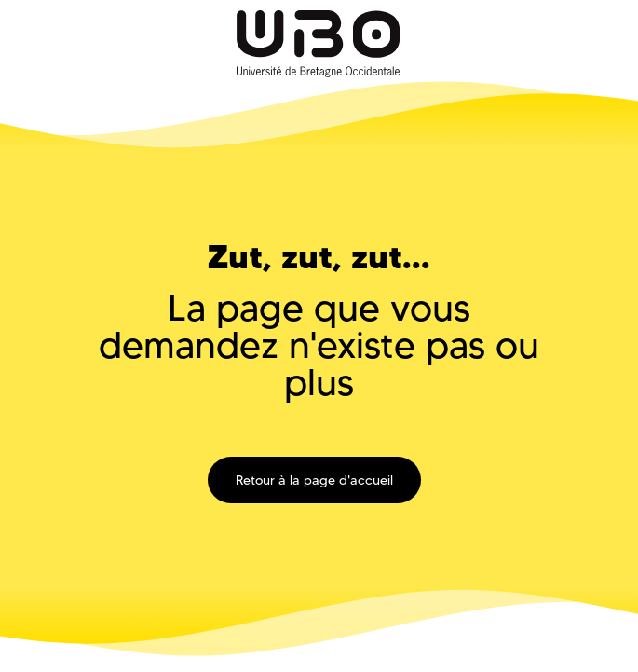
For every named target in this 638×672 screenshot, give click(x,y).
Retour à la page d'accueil (314, 480)
